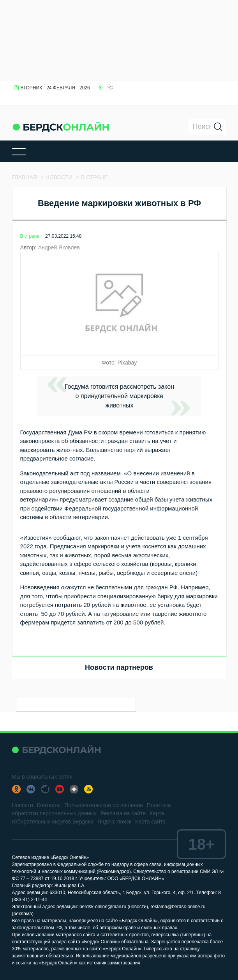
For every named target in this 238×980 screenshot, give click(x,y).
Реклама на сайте (123, 813)
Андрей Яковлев (59, 247)
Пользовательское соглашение (104, 805)
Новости (23, 805)
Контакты (49, 805)
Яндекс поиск (114, 822)
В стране (30, 236)
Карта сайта (150, 822)
